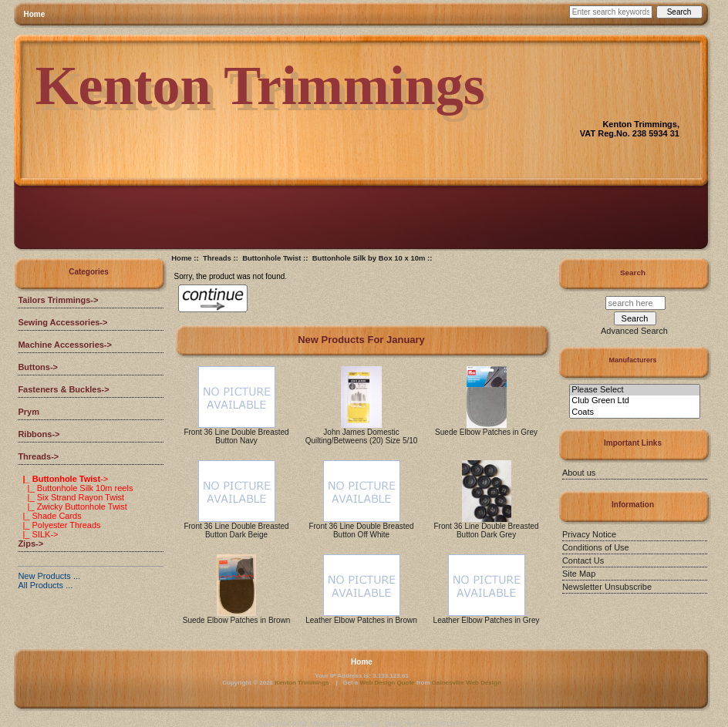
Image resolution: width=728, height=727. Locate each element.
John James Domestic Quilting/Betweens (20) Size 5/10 (362, 436)
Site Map (579, 574)
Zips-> (30, 544)
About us (579, 473)
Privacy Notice (589, 534)
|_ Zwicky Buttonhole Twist (72, 507)
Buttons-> (38, 367)
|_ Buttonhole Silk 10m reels (75, 488)
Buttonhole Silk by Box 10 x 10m (369, 258)
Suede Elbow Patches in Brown (237, 620)
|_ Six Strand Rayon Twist (71, 497)
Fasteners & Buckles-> (63, 389)
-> (38, 456)
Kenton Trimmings (302, 683)
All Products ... (45, 585)
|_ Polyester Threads (59, 525)
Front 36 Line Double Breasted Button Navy (236, 436)
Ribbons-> (39, 434)
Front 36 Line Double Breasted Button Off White (361, 530)
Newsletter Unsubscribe (607, 587)
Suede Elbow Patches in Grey (486, 432)
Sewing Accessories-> (62, 322)
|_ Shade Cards (49, 516)
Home (35, 14)
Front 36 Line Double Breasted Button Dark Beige (236, 530)
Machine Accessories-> (65, 345)
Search (633, 273)
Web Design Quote (388, 683)
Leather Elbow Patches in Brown (361, 620)
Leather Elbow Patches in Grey (487, 620)
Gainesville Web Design (467, 683)
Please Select (634, 390)
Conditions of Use (596, 547)
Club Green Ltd (634, 401)
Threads (217, 258)
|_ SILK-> (38, 534)
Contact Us (583, 560)
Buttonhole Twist (271, 258)
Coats (634, 412)
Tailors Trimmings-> (58, 300)
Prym (29, 412)
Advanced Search (634, 331)
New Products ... (49, 576)
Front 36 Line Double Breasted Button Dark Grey (486, 530)
